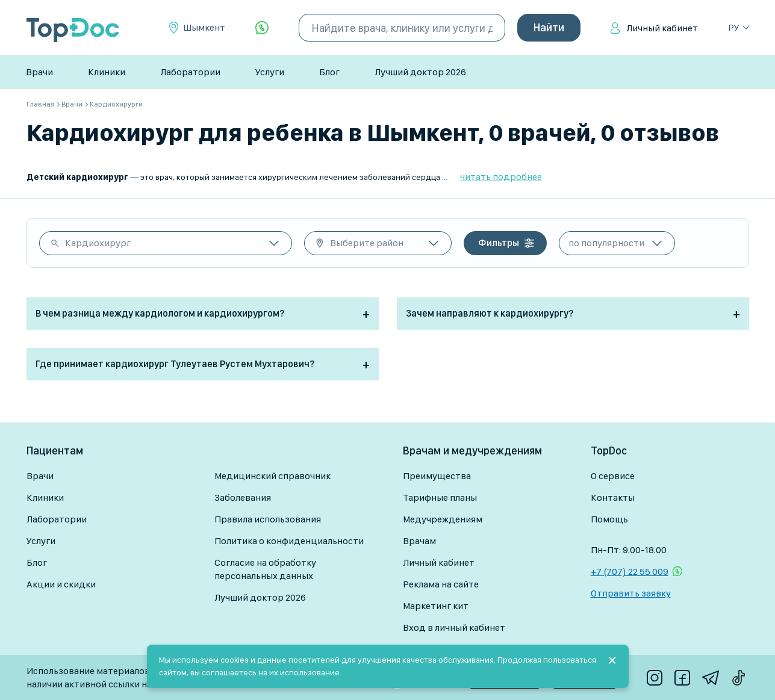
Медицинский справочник (272, 476)
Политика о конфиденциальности (289, 541)
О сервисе (613, 476)
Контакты (613, 497)
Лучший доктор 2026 (420, 72)
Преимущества (437, 476)
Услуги (270, 72)
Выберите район (367, 243)
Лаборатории (190, 72)
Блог (329, 72)
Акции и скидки (61, 584)
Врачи (39, 72)
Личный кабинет (662, 28)
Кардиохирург (98, 243)
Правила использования (268, 519)
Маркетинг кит (436, 606)
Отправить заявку (631, 593)
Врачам (419, 541)
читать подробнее (501, 177)
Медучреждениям (443, 519)
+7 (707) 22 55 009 (630, 571)
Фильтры (499, 243)
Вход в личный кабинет (454, 627)
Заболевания (243, 497)
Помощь (609, 519)
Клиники (107, 72)
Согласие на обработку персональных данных (265, 569)
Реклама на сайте (441, 584)
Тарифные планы (440, 497)
